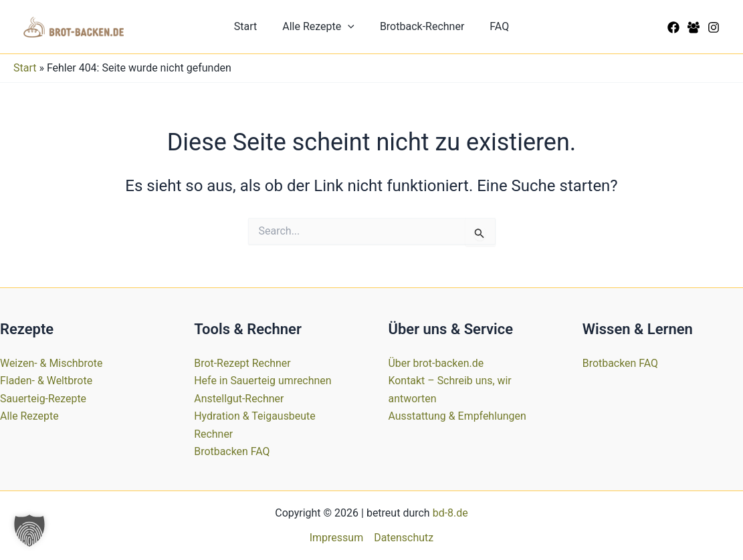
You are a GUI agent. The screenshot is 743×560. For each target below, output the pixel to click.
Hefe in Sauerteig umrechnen (263, 381)
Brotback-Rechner (420, 26)
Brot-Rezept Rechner (242, 363)
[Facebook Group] (694, 27)
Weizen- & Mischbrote (51, 363)
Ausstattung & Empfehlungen (458, 416)
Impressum (337, 538)
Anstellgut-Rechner (239, 399)
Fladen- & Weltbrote (46, 381)
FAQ (493, 26)
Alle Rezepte (320, 27)
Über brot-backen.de (436, 363)
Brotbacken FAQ (232, 451)
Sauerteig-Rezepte (43, 399)
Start (251, 26)
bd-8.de (450, 513)
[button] (350, 27)
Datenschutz (404, 538)
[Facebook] (673, 27)
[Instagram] (714, 27)
